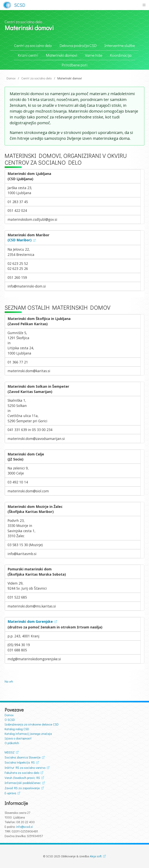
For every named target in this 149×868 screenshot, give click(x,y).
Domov (11, 78)
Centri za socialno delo (33, 45)
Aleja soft (96, 856)
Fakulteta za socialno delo (22, 773)
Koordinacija (121, 55)
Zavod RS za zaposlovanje (22, 788)
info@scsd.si (25, 827)
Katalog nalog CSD (17, 729)
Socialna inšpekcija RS (20, 762)
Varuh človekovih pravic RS (22, 778)
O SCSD (10, 720)
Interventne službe (120, 45)
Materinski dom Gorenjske (30, 621)
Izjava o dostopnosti (18, 738)
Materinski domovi (62, 55)
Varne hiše (94, 55)
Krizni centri (28, 55)
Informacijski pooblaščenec (23, 783)
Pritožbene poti (75, 65)
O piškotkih (12, 743)
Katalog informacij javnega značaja (28, 734)
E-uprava (10, 793)
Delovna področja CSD (78, 45)
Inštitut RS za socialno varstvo (25, 768)
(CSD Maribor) (19, 240)
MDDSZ (10, 752)
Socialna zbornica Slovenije (23, 757)
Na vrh (9, 681)
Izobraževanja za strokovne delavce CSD (32, 724)
